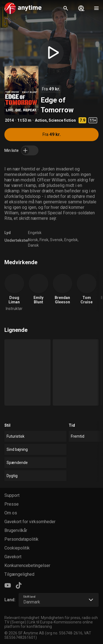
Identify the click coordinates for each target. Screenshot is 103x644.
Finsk (44, 240)
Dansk (33, 245)
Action (41, 120)
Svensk (56, 240)
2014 (9, 120)
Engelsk (35, 233)
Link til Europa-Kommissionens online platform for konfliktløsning (49, 624)
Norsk (33, 240)
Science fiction (62, 120)
